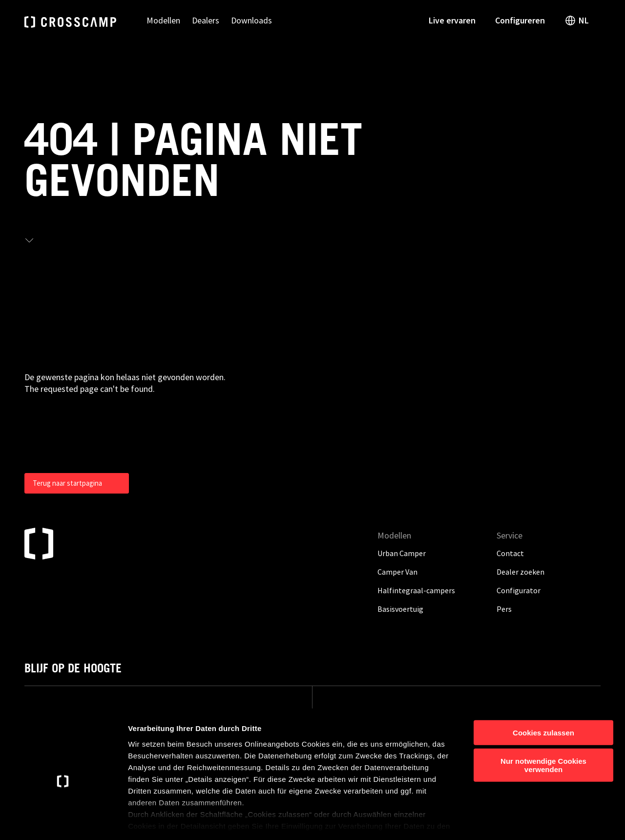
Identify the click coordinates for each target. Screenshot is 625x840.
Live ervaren (452, 20)
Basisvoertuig (400, 609)
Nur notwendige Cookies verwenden (543, 722)
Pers (504, 609)
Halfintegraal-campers (416, 590)
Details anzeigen (524, 821)
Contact (510, 553)
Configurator (519, 590)
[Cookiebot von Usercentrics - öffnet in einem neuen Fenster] (63, 821)
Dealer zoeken (521, 572)
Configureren (520, 20)
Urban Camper (402, 553)
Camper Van (397, 572)
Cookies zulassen (543, 689)
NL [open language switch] (577, 21)
